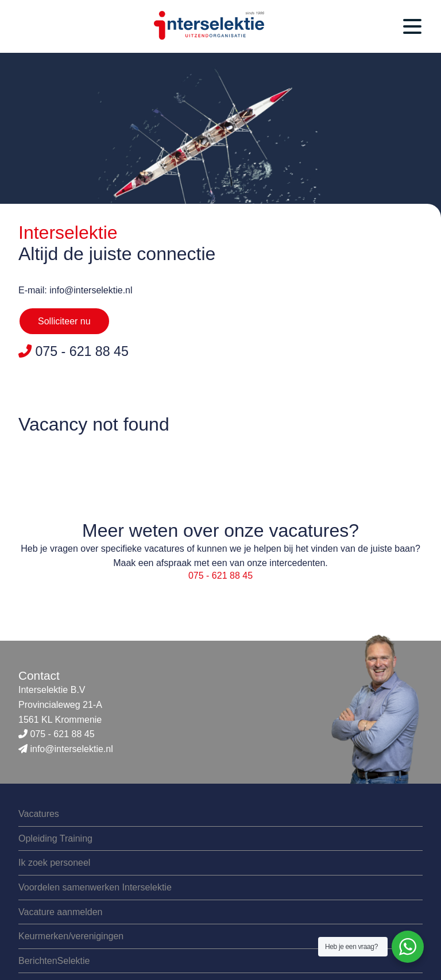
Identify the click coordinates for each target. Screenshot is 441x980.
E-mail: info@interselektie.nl (76, 290)
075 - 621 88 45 (220, 576)
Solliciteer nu (64, 321)
